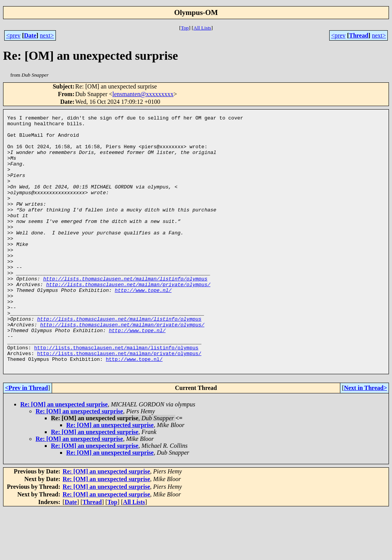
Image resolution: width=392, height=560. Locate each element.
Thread (359, 35)
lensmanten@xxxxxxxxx (143, 94)
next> (47, 35)
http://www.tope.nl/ (143, 326)
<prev (13, 35)
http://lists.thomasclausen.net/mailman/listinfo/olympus (125, 312)
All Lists (202, 28)
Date (30, 35)
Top (185, 28)
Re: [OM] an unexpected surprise (64, 455)
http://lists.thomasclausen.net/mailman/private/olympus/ (128, 319)
